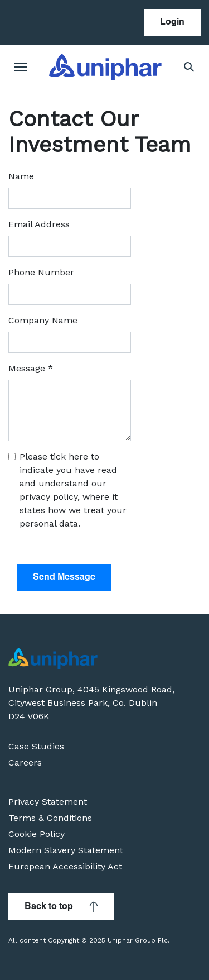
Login (172, 22)
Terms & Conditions (50, 818)
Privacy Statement (48, 802)
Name (21, 176)
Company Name (43, 320)
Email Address (39, 224)
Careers (25, 763)
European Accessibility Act (65, 866)
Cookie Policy (37, 834)
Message (31, 368)
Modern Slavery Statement (66, 850)
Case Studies (36, 746)
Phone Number (41, 272)
